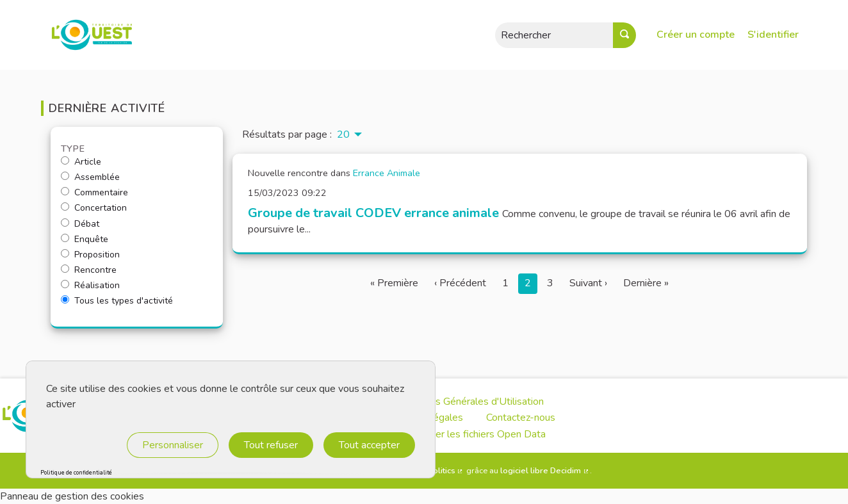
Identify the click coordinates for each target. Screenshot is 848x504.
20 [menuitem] (343, 134)
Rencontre (89, 270)
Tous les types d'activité (117, 301)
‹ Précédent (460, 283)
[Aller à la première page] (85, 35)
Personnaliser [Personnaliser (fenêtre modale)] (173, 445)
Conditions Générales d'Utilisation (469, 402)
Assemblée (90, 177)
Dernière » (646, 283)
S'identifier (773, 35)
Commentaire (94, 193)
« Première (394, 283)
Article (81, 162)
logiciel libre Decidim (545, 471)
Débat (80, 224)
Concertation (94, 208)
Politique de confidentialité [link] (76, 473)
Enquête (85, 240)
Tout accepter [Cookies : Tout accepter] (369, 445)
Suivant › (588, 283)
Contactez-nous (521, 418)
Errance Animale (387, 173)
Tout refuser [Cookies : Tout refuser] (271, 445)
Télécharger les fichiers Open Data (469, 434)
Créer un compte (696, 35)
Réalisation (90, 286)
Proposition (90, 255)
